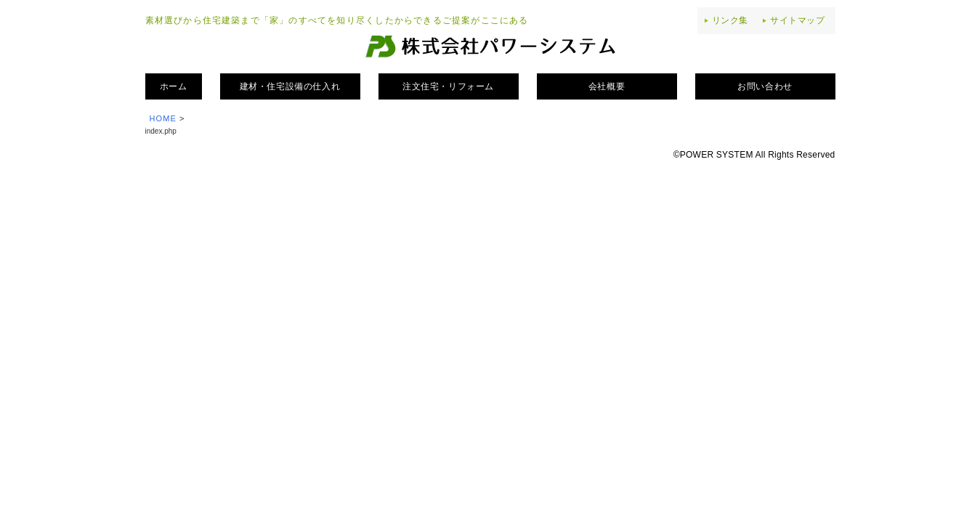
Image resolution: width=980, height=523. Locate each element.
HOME (163, 118)
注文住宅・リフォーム (448, 86)
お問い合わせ (765, 86)
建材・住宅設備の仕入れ (290, 86)
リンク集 (730, 20)
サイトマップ (798, 20)
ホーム (174, 86)
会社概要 (607, 86)
